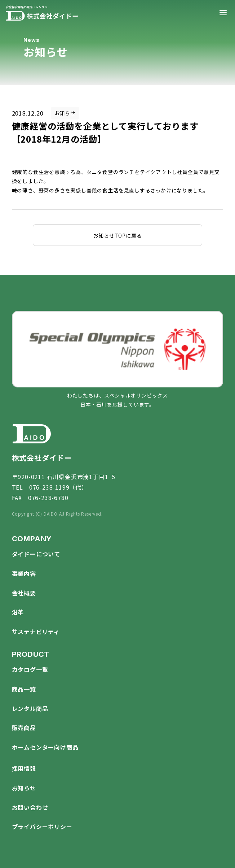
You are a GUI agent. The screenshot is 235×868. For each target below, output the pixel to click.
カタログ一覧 (30, 669)
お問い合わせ (30, 807)
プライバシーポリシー (42, 826)
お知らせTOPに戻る (117, 235)
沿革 (18, 612)
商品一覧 (24, 689)
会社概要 (24, 593)
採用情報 (24, 768)
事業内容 (24, 573)
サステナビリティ (36, 632)
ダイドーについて (36, 554)
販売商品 (24, 728)
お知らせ (24, 788)
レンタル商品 (30, 708)
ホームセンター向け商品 (45, 747)
